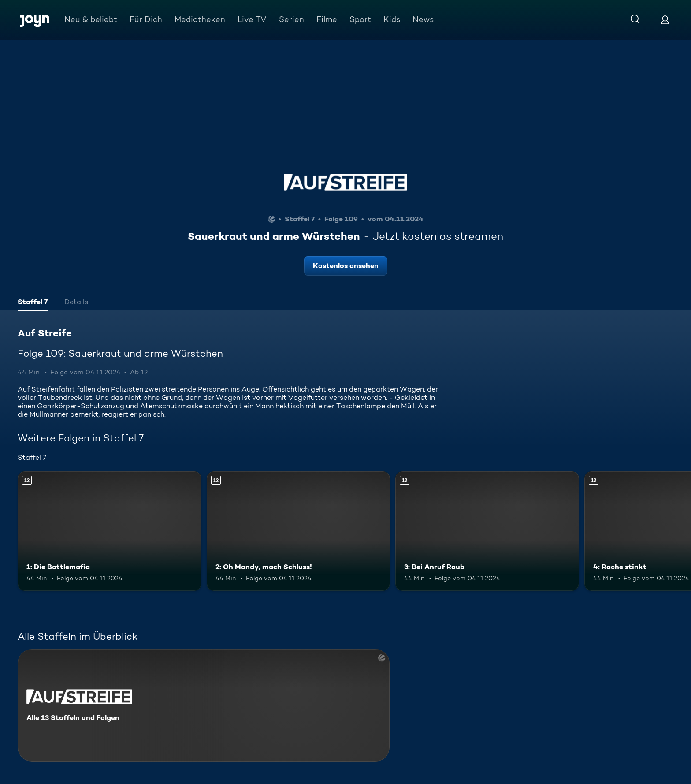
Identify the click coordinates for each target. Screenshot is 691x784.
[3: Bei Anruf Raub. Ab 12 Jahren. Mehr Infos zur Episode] (487, 531)
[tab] (33, 303)
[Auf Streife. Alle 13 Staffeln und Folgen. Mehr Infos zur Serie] (204, 705)
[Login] (665, 20)
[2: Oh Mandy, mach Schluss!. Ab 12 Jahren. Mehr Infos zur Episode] (299, 531)
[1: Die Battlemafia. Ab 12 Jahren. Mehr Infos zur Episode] (110, 531)
